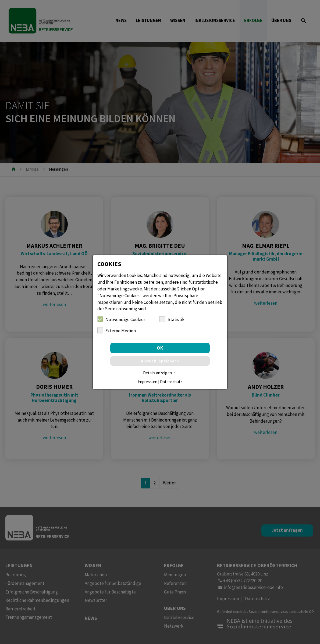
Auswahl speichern (160, 361)
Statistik (172, 319)
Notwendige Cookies (121, 319)
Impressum (147, 382)
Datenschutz (171, 382)
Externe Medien (117, 331)
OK (160, 348)
